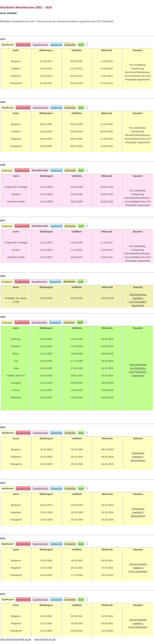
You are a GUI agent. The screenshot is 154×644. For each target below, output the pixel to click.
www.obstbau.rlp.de (45, 639)
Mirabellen (70, 45)
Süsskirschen (23, 45)
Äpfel (81, 45)
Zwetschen (57, 45)
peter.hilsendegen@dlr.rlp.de (15, 639)
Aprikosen (7, 170)
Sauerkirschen (41, 45)
